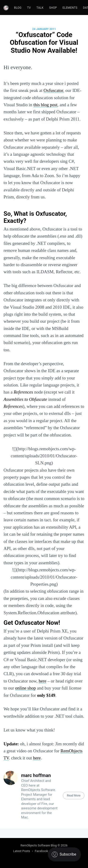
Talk (40, 8)
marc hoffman (36, 775)
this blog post (45, 105)
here (43, 681)
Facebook (41, 851)
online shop (26, 688)
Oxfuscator (53, 90)
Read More (74, 796)
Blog (18, 8)
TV (29, 8)
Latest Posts (22, 851)
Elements (70, 8)
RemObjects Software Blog (39, 845)
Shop (53, 8)
